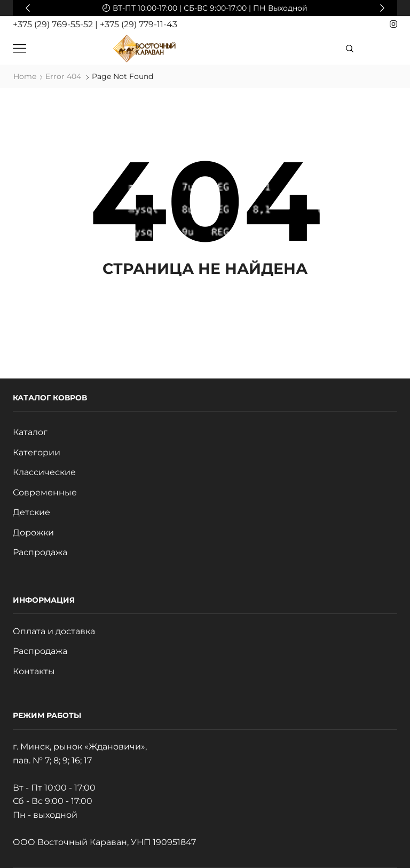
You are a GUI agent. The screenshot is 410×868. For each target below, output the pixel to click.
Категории (37, 452)
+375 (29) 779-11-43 (139, 24)
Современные (45, 492)
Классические (44, 472)
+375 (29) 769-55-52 (54, 24)
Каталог (30, 432)
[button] (28, 8)
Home (25, 76)
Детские (31, 512)
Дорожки (33, 532)
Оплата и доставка (54, 631)
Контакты (34, 671)
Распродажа (40, 552)
